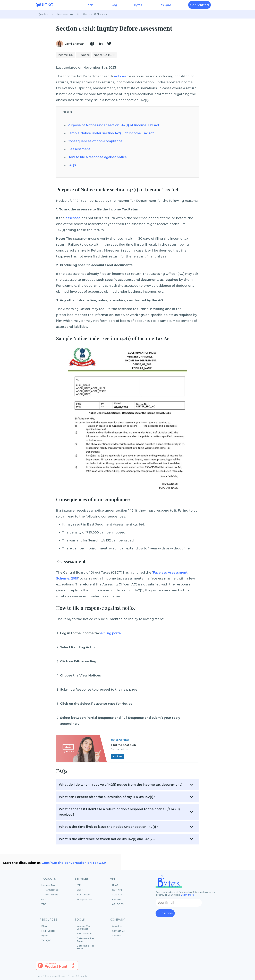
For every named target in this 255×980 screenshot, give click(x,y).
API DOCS (118, 904)
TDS (44, 904)
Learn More (187, 895)
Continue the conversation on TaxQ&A (74, 863)
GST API (117, 890)
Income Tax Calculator (83, 927)
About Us (117, 926)
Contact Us (118, 931)
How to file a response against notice (97, 157)
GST (44, 899)
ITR (79, 885)
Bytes (138, 5)
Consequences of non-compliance (95, 141)
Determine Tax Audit (85, 940)
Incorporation (84, 899)
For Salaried (52, 890)
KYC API (117, 899)
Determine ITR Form (85, 947)
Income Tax (53, 890)
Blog (114, 5)
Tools (90, 5)
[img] (92, 44)
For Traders (51, 895)
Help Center (48, 931)
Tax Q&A (165, 5)
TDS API (117, 895)
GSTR (80, 890)
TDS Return (83, 895)
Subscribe (165, 913)
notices (120, 76)
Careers (116, 936)
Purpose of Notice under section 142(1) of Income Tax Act (113, 125)
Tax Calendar (84, 933)
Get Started (199, 5)
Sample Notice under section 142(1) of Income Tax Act (111, 133)
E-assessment (79, 149)
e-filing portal (111, 633)
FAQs (72, 165)
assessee (73, 218)
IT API (116, 885)
